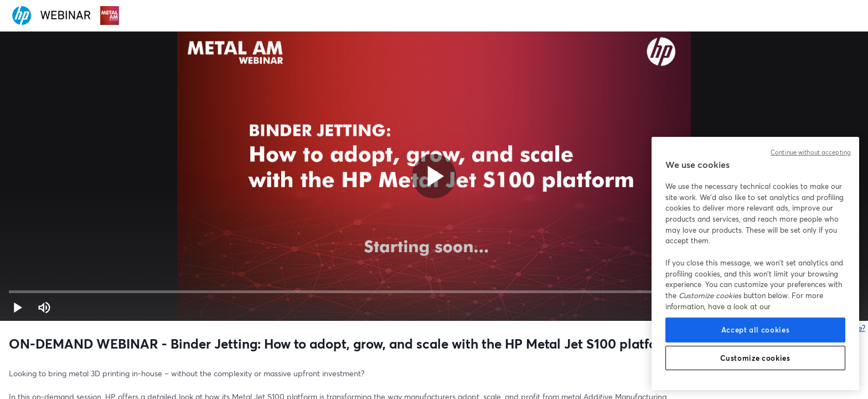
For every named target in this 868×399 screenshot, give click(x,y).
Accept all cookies (756, 330)
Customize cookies (755, 358)
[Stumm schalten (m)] (44, 308)
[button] (18, 308)
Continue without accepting (811, 152)
